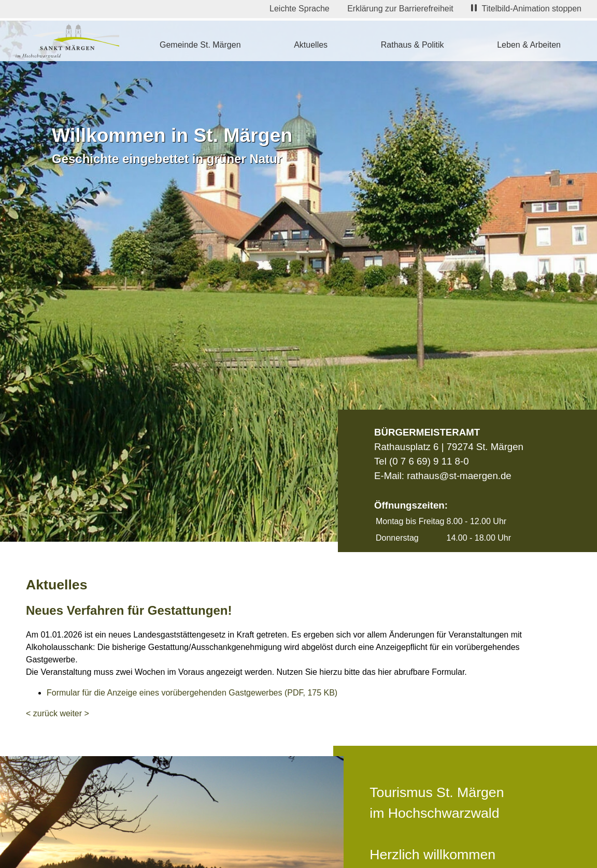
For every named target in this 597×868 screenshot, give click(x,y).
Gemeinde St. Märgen (200, 45)
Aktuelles (311, 45)
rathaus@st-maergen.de (459, 476)
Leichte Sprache (300, 9)
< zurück (42, 713)
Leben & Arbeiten (529, 45)
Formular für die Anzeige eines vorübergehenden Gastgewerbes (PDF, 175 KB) (192, 693)
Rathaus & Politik (413, 45)
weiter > (74, 713)
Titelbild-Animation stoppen (526, 9)
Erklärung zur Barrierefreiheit (400, 9)
